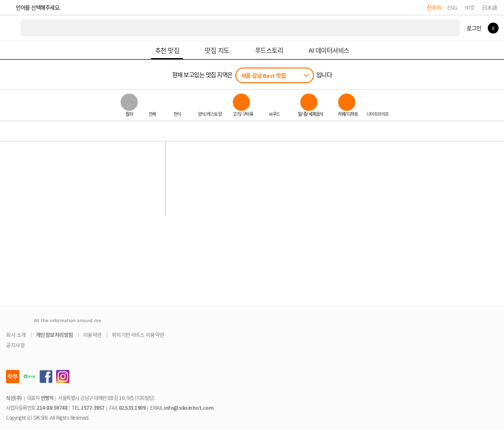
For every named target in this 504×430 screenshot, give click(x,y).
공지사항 (15, 345)
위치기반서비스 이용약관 (138, 335)
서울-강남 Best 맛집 (264, 75)
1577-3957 (93, 408)
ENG (453, 7)
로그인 (474, 28)
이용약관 (93, 335)
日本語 (490, 7)
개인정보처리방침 (55, 335)
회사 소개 (16, 335)
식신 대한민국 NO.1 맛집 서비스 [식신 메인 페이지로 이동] (11, 28)
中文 (470, 7)
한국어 (434, 7)
